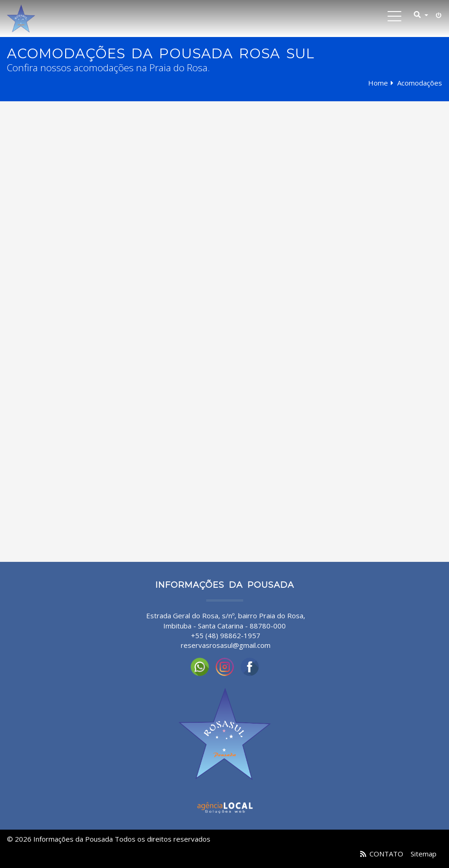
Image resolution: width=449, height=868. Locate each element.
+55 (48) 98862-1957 (226, 635)
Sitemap (424, 854)
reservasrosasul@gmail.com (226, 645)
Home (378, 83)
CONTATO (386, 854)
